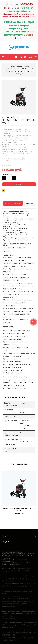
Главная (12, 66)
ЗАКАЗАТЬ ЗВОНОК (34, 322)
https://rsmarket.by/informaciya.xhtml (11, 589)
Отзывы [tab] (29, 203)
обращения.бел (23, 640)
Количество (7, 174)
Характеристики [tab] (13, 203)
